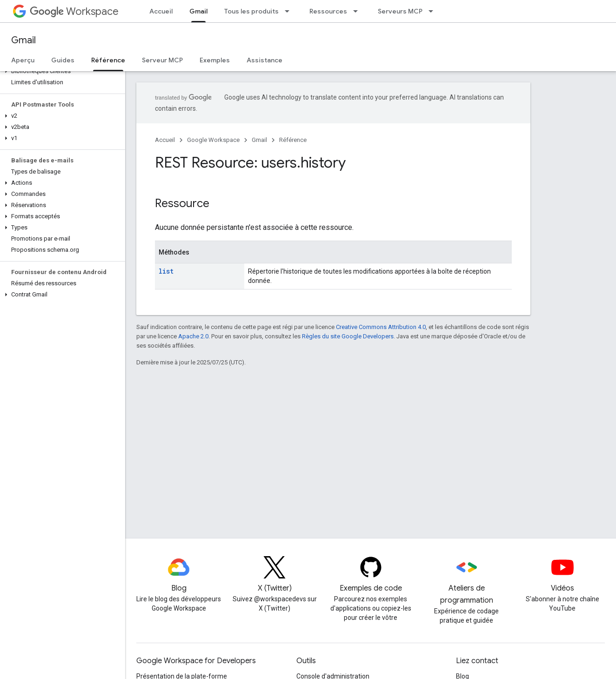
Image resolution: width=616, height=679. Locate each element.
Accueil (161, 11)
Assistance (264, 60)
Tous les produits (251, 11)
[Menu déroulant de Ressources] (358, 11)
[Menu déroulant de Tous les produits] (290, 11)
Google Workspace (213, 140)
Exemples (215, 60)
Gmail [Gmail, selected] (198, 11)
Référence (293, 140)
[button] (61, 71)
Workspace (74, 11)
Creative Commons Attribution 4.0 (381, 327)
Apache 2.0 (193, 336)
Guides (63, 60)
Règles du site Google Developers (348, 336)
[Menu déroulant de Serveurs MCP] (434, 11)
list (166, 271)
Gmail (23, 40)
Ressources (328, 11)
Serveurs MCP (400, 11)
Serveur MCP (162, 60)
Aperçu (23, 60)
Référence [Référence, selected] (108, 60)
